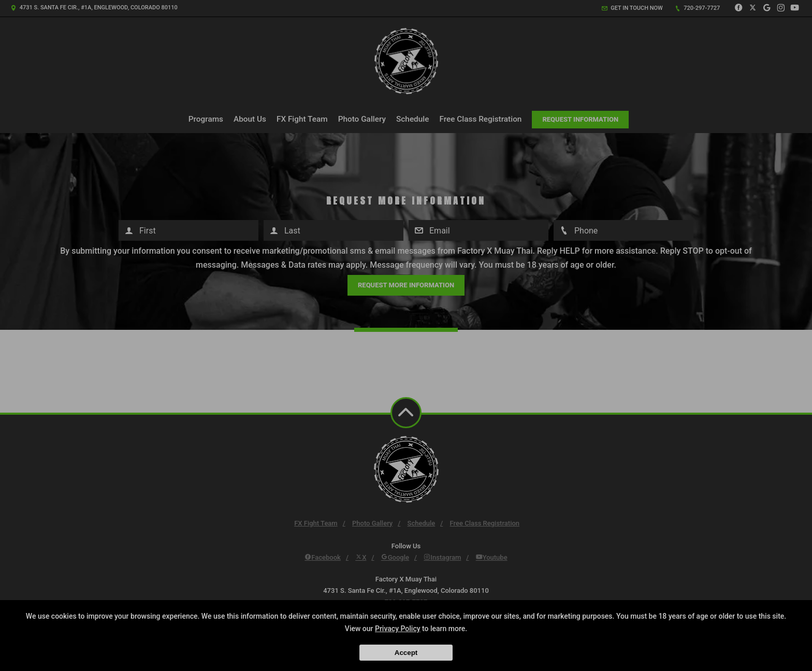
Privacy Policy (398, 629)
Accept (406, 653)
